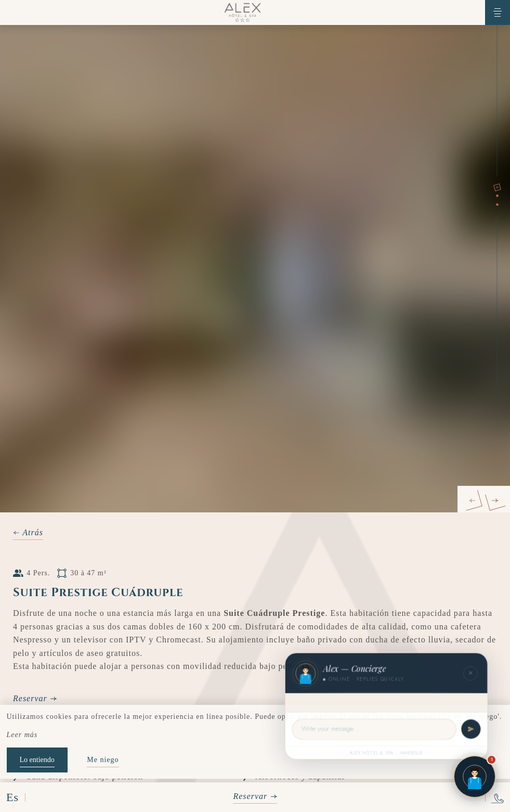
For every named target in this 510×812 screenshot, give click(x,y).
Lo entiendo (37, 760)
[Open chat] (475, 777)
